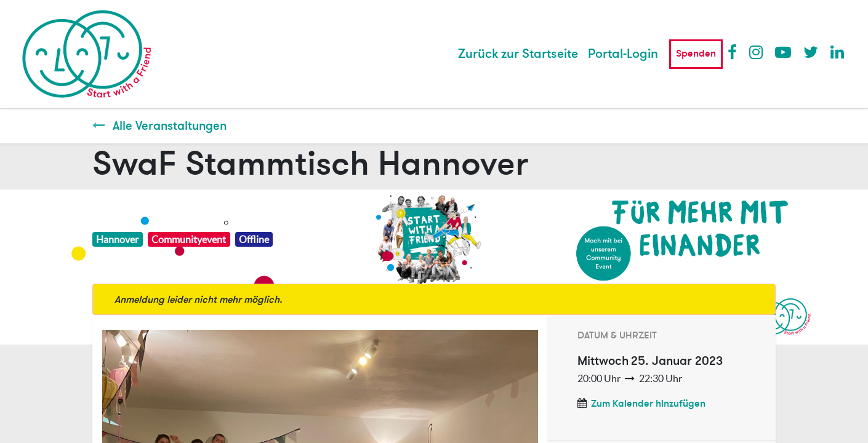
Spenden (696, 54)
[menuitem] (518, 54)
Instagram (757, 52)
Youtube (782, 52)
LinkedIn (838, 52)
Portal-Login (623, 54)
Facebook (735, 52)
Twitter (811, 52)
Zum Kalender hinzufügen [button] (648, 404)
